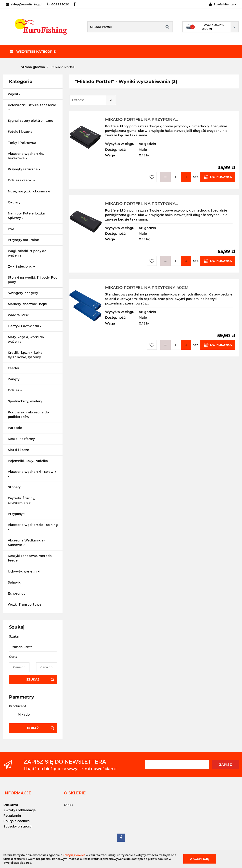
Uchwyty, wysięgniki (24, 571)
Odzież (15, 390)
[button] (17, 793)
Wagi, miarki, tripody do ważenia (27, 253)
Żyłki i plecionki (21, 266)
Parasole (15, 428)
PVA (11, 229)
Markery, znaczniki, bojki (27, 304)
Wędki (14, 94)
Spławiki (15, 582)
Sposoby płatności (18, 826)
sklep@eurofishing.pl (24, 4)
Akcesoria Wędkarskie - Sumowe (27, 542)
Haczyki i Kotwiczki (25, 326)
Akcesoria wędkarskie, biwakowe (26, 156)
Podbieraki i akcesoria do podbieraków (28, 414)
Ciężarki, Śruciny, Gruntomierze (21, 500)
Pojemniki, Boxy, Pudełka (28, 461)
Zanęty (14, 379)
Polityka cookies (16, 821)
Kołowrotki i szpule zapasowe (32, 107)
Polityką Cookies (74, 855)
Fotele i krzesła (20, 132)
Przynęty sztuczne (24, 169)
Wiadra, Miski (19, 315)
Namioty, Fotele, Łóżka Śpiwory (26, 215)
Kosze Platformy (21, 439)
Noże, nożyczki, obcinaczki (29, 191)
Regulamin (12, 815)
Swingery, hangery (23, 293)
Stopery (14, 487)
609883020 (58, 4)
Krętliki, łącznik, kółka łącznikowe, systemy (25, 355)
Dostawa (11, 805)
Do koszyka (218, 177)
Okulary (14, 202)
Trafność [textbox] (78, 100)
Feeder (14, 368)
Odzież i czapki (21, 180)
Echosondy (17, 593)
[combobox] (93, 100)
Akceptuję (200, 859)
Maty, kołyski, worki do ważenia (26, 339)
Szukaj (33, 679)
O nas (68, 805)
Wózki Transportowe (25, 604)
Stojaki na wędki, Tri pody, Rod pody (33, 280)
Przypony (17, 514)
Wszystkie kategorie (33, 52)
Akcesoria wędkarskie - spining (33, 526)
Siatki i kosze (18, 450)
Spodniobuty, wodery (25, 401)
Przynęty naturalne (23, 240)
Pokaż (33, 728)
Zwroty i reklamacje (20, 810)
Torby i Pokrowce (23, 143)
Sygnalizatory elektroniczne (30, 121)
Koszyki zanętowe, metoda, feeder (30, 558)
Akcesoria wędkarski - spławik (32, 473)
